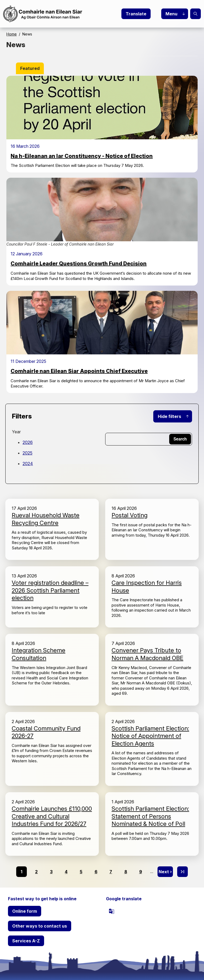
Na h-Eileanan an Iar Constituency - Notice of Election (82, 156)
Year (16, 432)
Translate (136, 14)
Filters (22, 416)
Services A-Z (26, 941)
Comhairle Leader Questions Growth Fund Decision (79, 264)
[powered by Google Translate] (112, 911)
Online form (25, 911)
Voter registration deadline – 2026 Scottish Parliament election (50, 590)
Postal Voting (129, 515)
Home (12, 34)
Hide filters (169, 416)
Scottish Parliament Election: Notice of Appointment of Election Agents (150, 736)
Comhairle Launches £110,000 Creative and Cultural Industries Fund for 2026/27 (52, 816)
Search (195, 14)
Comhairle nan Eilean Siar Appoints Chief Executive (79, 371)
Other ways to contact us (40, 926)
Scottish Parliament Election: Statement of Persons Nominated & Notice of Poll (150, 816)
